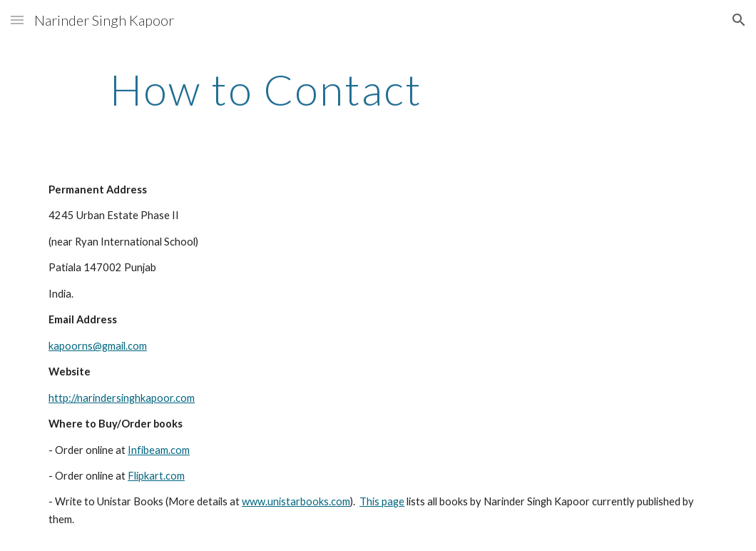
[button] (17, 20)
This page (382, 501)
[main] (266, 89)
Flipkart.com (156, 476)
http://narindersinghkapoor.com (122, 398)
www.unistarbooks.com (296, 501)
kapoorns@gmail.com (98, 346)
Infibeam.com (159, 450)
